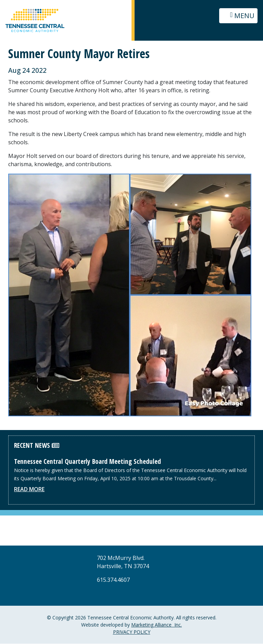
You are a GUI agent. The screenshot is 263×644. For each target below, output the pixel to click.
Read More (29, 489)
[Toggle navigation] (238, 16)
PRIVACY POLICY (132, 632)
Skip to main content (0, 6)
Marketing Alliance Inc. (156, 625)
